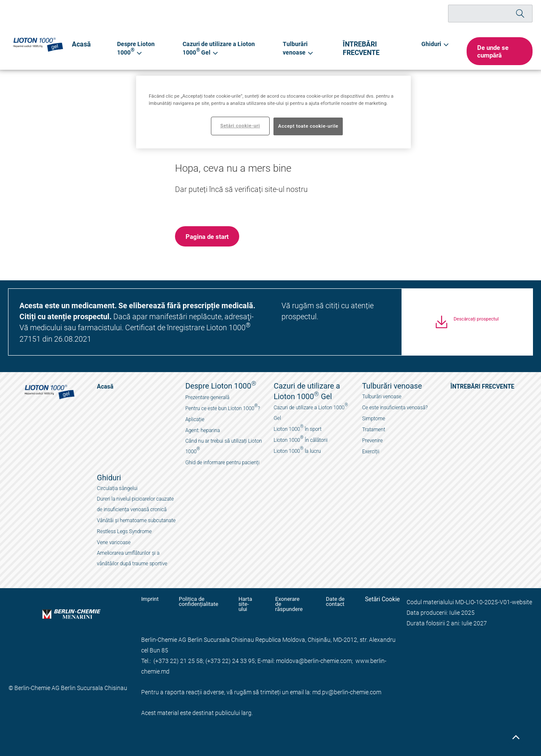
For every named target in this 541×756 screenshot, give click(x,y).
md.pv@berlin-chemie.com (347, 687)
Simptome (374, 419)
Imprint (150, 599)
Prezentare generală (207, 397)
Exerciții (371, 452)
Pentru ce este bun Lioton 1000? (223, 407)
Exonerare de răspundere (286, 602)
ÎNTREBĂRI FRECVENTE (364, 48)
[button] (498, 51)
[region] (273, 112)
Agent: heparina (202, 430)
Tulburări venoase (382, 397)
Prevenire (373, 441)
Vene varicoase (114, 542)
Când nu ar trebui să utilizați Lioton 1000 (223, 446)
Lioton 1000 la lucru (297, 450)
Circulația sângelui (117, 488)
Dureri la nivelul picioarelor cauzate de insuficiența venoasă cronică (135, 504)
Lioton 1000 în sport (298, 428)
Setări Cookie (382, 599)
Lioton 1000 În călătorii (301, 439)
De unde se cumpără (489, 51)
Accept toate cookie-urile (308, 126)
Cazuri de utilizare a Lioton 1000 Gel (311, 412)
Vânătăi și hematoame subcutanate (136, 520)
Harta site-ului (242, 602)
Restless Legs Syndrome (124, 531)
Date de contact (334, 602)
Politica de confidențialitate (195, 602)
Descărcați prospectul (476, 324)
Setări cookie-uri (240, 126)
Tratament (374, 430)
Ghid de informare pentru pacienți (222, 463)
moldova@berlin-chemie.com (314, 656)
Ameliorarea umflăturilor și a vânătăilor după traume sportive (132, 558)
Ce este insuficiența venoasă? (395, 408)
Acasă (80, 44)
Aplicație (195, 419)
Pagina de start (207, 236)
